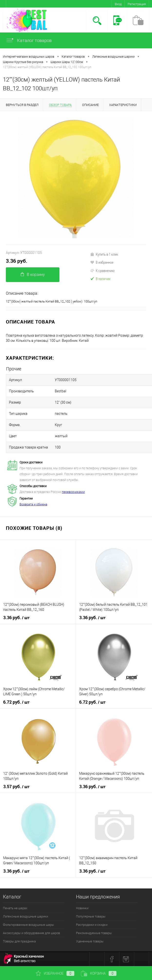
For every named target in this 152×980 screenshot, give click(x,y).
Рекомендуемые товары (94, 933)
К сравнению (102, 271)
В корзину (33, 275)
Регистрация (137, 4)
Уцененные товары (90, 941)
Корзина (99, 973)
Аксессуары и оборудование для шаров (31, 933)
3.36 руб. (17, 261)
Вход (118, 4)
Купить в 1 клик (104, 254)
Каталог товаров (29, 40)
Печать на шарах (15, 908)
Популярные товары (91, 916)
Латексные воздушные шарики (25, 916)
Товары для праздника (19, 941)
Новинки (82, 908)
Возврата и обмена (33, 504)
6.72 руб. (16, 702)
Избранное (55, 973)
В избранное (102, 262)
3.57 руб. (16, 787)
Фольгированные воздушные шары (28, 925)
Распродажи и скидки (92, 925)
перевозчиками (73, 492)
